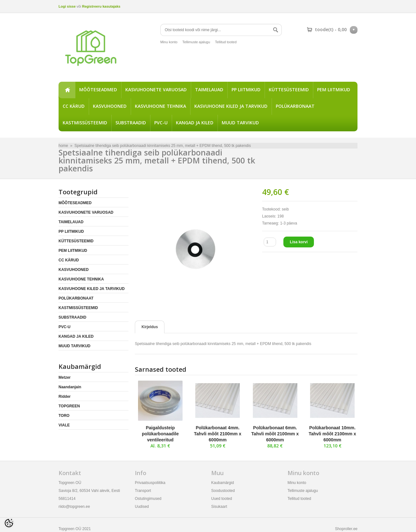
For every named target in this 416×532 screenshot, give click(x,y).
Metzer (65, 377)
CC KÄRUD (74, 106)
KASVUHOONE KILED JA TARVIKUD (231, 106)
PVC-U (161, 123)
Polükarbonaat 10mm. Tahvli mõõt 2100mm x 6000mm (332, 434)
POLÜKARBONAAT (295, 106)
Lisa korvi (299, 242)
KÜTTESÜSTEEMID (289, 90)
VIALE (64, 425)
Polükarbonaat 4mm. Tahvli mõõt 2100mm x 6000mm (218, 434)
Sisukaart (219, 507)
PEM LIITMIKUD (334, 90)
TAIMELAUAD (209, 90)
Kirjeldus (150, 327)
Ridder (65, 397)
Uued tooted (222, 499)
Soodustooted (223, 491)
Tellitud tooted (226, 42)
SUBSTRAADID (131, 123)
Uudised (142, 507)
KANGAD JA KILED (195, 123)
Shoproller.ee (346, 529)
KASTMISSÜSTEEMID (85, 123)
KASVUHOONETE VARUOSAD (156, 90)
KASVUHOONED (110, 106)
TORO (64, 416)
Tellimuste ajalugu (196, 42)
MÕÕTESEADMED (98, 90)
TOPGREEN (69, 406)
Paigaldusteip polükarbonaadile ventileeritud (160, 434)
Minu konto (169, 42)
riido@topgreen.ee (74, 507)
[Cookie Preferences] (9, 523)
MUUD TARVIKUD (240, 123)
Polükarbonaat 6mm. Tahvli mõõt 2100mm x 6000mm (275, 434)
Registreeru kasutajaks (101, 6)
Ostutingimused (148, 499)
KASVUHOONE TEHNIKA (160, 106)
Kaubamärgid (222, 483)
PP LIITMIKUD (246, 90)
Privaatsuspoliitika (150, 483)
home (67, 90)
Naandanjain (70, 387)
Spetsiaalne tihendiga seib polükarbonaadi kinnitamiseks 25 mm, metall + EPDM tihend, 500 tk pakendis (163, 146)
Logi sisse (67, 6)
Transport (143, 491)
